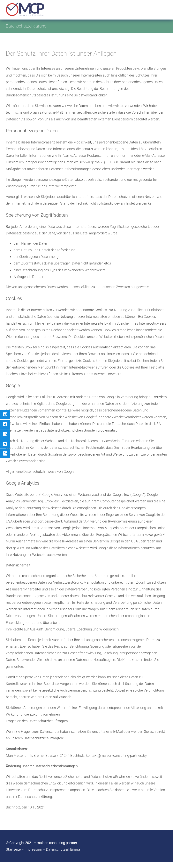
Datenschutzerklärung (63, 849)
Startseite (13, 849)
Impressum (33, 849)
